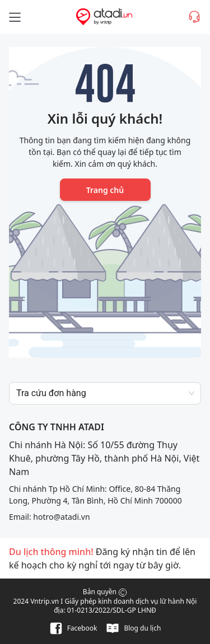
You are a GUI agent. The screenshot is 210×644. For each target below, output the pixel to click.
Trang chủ (105, 190)
